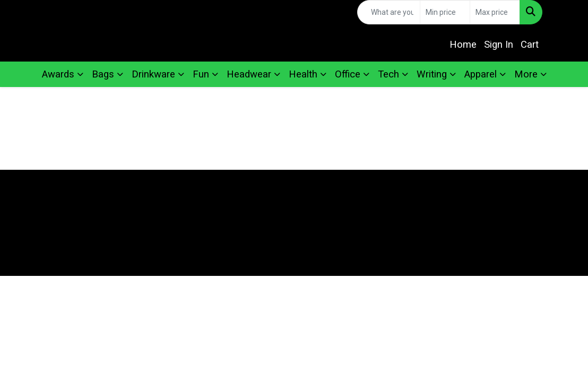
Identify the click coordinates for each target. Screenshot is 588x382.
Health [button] (303, 74)
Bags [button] (103, 74)
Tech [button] (388, 74)
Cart (530, 45)
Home (463, 45)
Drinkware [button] (153, 74)
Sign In (499, 45)
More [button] (526, 74)
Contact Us (368, 186)
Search (367, 201)
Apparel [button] (481, 74)
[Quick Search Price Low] (445, 12)
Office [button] (348, 74)
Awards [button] (58, 74)
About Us (220, 201)
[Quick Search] (389, 12)
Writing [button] (432, 74)
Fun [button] (201, 74)
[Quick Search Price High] (495, 12)
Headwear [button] (249, 74)
